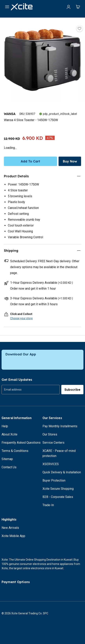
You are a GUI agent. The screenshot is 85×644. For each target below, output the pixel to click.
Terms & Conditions (15, 451)
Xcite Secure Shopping (58, 489)
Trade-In (48, 505)
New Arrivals (10, 528)
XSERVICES (51, 464)
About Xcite (9, 434)
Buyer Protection (54, 480)
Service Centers (53, 443)
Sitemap (7, 459)
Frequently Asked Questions (21, 443)
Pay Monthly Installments (60, 426)
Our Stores (50, 434)
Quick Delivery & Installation (62, 472)
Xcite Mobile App (13, 536)
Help (5, 426)
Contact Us (9, 467)
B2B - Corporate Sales (58, 497)
